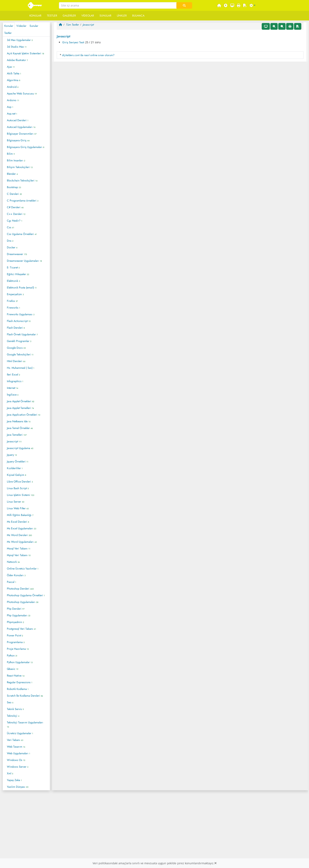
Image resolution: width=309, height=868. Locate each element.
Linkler (122, 16)
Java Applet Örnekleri (21, 401)
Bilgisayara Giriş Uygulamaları (26, 147)
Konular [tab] (9, 26)
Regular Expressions (20, 682)
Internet (13, 388)
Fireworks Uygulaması (21, 314)
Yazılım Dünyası (18, 787)
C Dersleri (14, 194)
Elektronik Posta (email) (22, 287)
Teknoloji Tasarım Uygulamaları (25, 724)
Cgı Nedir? (15, 221)
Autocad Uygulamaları (21, 127)
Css (11, 227)
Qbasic (13, 669)
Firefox (12, 301)
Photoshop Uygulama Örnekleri (26, 595)
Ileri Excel (13, 374)
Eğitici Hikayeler (18, 274)
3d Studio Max (17, 47)
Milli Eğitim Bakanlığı (20, 515)
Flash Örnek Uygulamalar (22, 334)
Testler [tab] (8, 33)
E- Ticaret (13, 267)
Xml (10, 773)
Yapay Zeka (14, 780)
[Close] (215, 863)
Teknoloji (13, 716)
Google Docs (16, 348)
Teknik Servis (15, 709)
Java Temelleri (17, 435)
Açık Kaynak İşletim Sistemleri (25, 53)
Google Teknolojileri (20, 354)
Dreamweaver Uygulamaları (24, 261)
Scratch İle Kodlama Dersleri (25, 696)
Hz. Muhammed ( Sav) (21, 368)
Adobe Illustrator (17, 60)
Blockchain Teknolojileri (22, 180)
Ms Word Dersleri (19, 535)
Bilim (11, 154)
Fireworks (13, 308)
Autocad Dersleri (18, 120)
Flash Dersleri (16, 328)
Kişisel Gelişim (16, 475)
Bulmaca (138, 16)
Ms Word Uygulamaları (22, 542)
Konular (35, 16)
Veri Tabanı (15, 740)
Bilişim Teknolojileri (20, 167)
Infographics (15, 381)
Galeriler (69, 16)
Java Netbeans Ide (19, 421)
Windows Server (18, 767)
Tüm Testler (72, 25)
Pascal (12, 582)
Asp (10, 107)
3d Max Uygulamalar (20, 40)
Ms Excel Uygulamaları (21, 528)
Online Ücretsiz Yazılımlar (23, 568)
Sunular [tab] (34, 26)
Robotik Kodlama (18, 689)
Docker (12, 247)
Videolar (88, 16)
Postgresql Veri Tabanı (21, 629)
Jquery (12, 455)
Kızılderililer (15, 468)
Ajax (11, 67)
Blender (12, 174)
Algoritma (13, 80)
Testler (52, 16)
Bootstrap (14, 187)
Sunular (105, 16)
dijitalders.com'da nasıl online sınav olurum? (88, 55)
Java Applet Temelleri (20, 408)
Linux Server (16, 502)
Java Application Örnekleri (24, 415)
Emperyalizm (15, 294)
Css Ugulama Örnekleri (22, 234)
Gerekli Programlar (19, 341)
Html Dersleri (16, 361)
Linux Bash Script (18, 488)
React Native (16, 676)
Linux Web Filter (18, 508)
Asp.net (12, 114)
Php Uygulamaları (19, 615)
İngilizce (13, 395)
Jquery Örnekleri (18, 461)
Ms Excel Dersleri (18, 522)
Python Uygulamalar (20, 662)
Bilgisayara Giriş (18, 140)
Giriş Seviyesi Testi (73, 42)
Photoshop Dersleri (20, 589)
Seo (10, 702)
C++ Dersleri (16, 214)
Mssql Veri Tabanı (19, 548)
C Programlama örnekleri (23, 201)
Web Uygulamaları (19, 753)
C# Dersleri (15, 207)
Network (13, 562)
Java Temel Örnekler (20, 428)
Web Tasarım (16, 747)
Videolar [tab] (21, 26)
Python (12, 655)
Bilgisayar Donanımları (22, 134)
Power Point (15, 635)
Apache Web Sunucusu (22, 93)
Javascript (14, 441)
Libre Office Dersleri (20, 482)
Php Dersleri (16, 609)
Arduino (13, 100)
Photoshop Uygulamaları (23, 602)
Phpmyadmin (15, 622)
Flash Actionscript (19, 321)
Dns (10, 241)
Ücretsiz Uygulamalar (20, 733)
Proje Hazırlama (18, 649)
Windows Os (16, 760)
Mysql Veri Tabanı (19, 555)
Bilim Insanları (16, 160)
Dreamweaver (17, 254)
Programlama (16, 642)
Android (13, 87)
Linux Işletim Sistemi (20, 495)
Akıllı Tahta (14, 73)
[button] (252, 6)
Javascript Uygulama (20, 448)
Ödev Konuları (16, 575)
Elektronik (13, 281)
